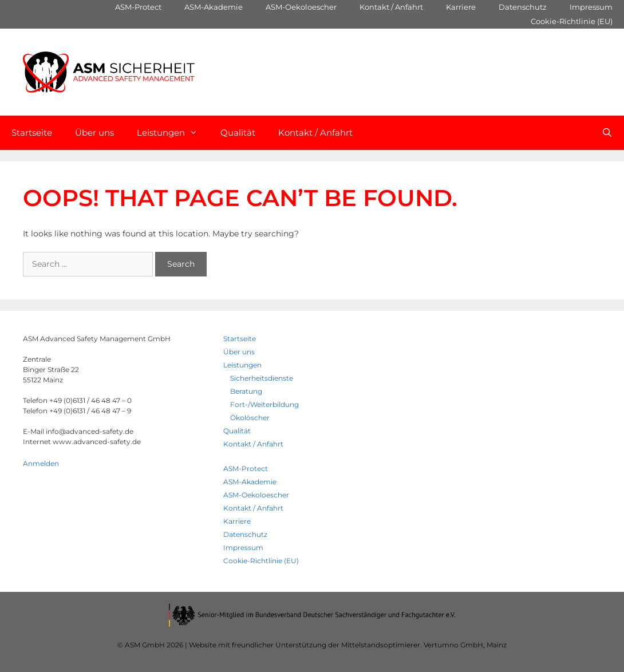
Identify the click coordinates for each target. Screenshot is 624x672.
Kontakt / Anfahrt (391, 7)
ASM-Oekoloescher (301, 7)
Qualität (238, 133)
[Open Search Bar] (607, 133)
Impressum (591, 7)
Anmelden (41, 463)
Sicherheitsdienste (262, 378)
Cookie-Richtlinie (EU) (572, 21)
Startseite (32, 133)
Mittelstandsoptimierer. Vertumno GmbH (412, 645)
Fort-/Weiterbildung (264, 404)
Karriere (461, 7)
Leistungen (173, 133)
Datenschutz (523, 7)
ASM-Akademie (214, 7)
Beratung (246, 391)
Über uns (94, 133)
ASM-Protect (138, 7)
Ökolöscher (250, 418)
